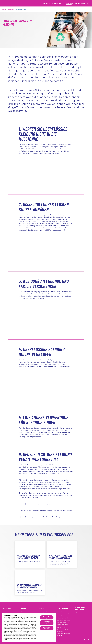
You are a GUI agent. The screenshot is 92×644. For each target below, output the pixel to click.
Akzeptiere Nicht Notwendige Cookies (47, 617)
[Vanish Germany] (8, 608)
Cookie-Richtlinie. (30, 637)
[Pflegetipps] (69, 4)
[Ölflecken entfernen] (63, 628)
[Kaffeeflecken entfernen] (64, 618)
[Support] (83, 4)
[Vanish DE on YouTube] (88, 640)
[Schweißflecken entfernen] (65, 622)
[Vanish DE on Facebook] (85, 640)
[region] (29, 627)
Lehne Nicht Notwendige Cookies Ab (47, 623)
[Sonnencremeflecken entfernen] (66, 631)
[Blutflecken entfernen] (64, 620)
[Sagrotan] (78, 612)
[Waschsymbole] (43, 612)
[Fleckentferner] (25, 612)
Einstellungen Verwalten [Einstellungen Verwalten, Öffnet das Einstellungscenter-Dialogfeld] (47, 628)
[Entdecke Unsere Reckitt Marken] (82, 608)
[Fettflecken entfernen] (63, 612)
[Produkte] (46, 4)
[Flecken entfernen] (63, 608)
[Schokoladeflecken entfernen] (66, 625)
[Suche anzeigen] (88, 4)
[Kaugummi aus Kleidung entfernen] (66, 635)
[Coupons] (77, 4)
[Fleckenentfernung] (57, 4)
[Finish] (77, 614)
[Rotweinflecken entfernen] (65, 614)
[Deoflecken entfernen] (63, 616)
